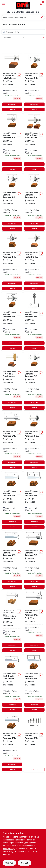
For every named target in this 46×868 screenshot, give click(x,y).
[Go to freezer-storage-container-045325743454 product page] (12, 381)
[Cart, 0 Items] (41, 4)
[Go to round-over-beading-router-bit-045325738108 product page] (34, 321)
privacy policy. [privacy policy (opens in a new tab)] (9, 849)
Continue (9, 863)
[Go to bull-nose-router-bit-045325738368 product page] (12, 83)
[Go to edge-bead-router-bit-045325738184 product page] (12, 142)
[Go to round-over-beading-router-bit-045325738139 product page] (34, 142)
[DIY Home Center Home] (23, 5)
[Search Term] (23, 17)
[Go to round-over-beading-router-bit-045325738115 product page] (12, 321)
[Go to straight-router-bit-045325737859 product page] (12, 560)
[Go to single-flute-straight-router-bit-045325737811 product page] (34, 683)
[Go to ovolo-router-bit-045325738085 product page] (34, 441)
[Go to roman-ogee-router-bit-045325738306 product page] (12, 262)
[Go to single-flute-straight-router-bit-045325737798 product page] (12, 743)
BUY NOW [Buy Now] (12, 109)
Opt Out (25, 863)
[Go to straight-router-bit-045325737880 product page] (12, 500)
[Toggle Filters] (43, 38)
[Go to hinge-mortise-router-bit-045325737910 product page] (34, 560)
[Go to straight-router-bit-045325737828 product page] (12, 683)
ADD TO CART (12, 104)
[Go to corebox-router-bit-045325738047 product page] (12, 622)
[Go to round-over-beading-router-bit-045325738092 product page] (34, 381)
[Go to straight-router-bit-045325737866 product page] (34, 500)
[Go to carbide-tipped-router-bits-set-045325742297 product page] (34, 743)
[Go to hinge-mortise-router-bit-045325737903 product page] (34, 622)
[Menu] (4, 4)
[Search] (43, 17)
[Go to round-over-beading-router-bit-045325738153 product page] (34, 83)
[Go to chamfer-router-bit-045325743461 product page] (34, 262)
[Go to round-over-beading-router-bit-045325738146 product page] (12, 202)
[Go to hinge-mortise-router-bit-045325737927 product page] (12, 441)
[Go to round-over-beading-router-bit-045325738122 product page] (34, 202)
